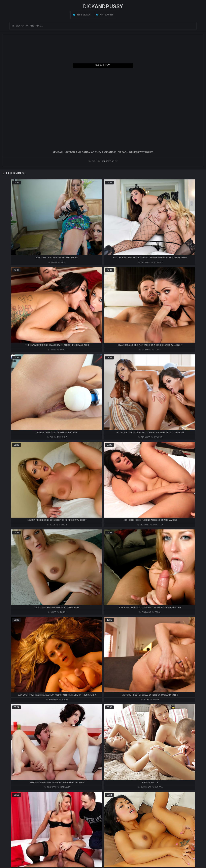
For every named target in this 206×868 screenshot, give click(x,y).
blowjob (62, 525)
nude (62, 262)
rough (62, 350)
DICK (103, 6)
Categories (105, 15)
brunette (50, 787)
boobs (53, 262)
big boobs (144, 262)
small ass (145, 787)
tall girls (61, 437)
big (92, 161)
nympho (157, 262)
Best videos (82, 15)
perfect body (108, 161)
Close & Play (103, 65)
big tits (158, 787)
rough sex (157, 525)
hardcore (64, 787)
